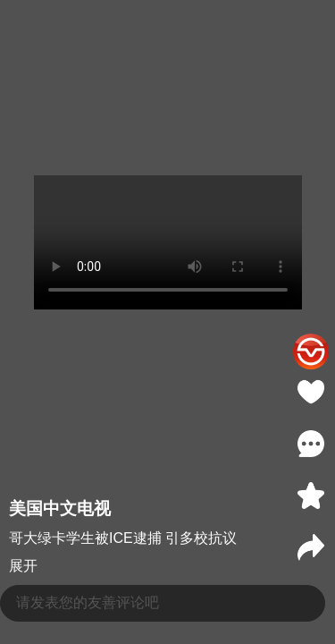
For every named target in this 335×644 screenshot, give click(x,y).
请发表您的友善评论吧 (88, 602)
